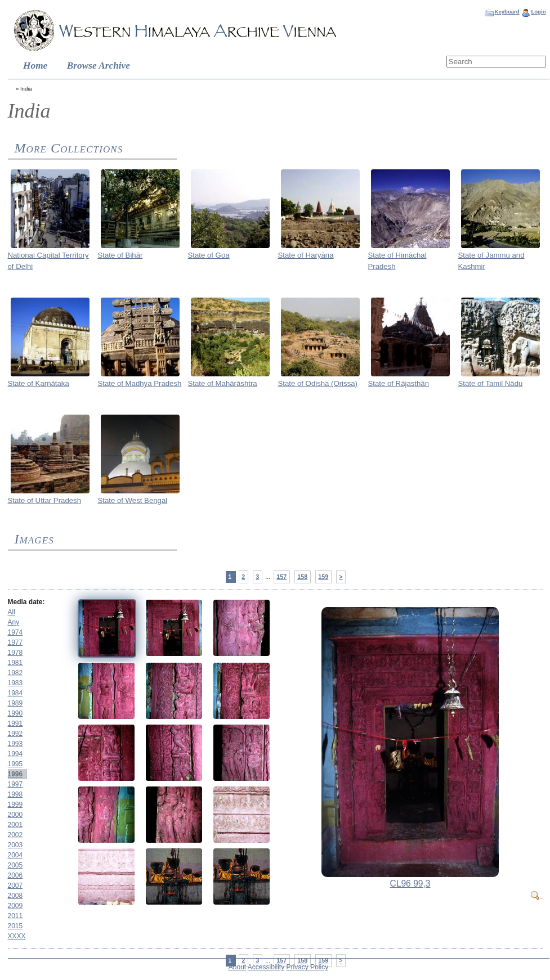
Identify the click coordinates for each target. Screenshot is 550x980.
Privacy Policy (308, 967)
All (12, 612)
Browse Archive (99, 66)
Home (35, 66)
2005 (15, 865)
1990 (15, 713)
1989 (15, 703)
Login (538, 12)
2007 (15, 885)
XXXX (17, 936)
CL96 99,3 (410, 884)
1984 (15, 693)
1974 (15, 632)
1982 (15, 673)
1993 (15, 744)
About (237, 967)
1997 (15, 784)
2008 (15, 896)
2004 (15, 855)
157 (281, 577)
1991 (15, 723)
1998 (15, 794)
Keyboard (507, 12)
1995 (15, 764)
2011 (15, 916)
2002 (15, 835)
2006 (15, 875)
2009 (15, 906)
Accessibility (266, 967)
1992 (15, 734)
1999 (15, 804)
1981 (15, 663)
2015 (15, 926)
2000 (15, 815)
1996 (15, 774)
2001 (15, 825)
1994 (15, 754)
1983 (15, 683)
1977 (15, 642)
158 (302, 577)
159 (323, 577)
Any (14, 622)
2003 (15, 845)
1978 (15, 653)
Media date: (26, 602)
